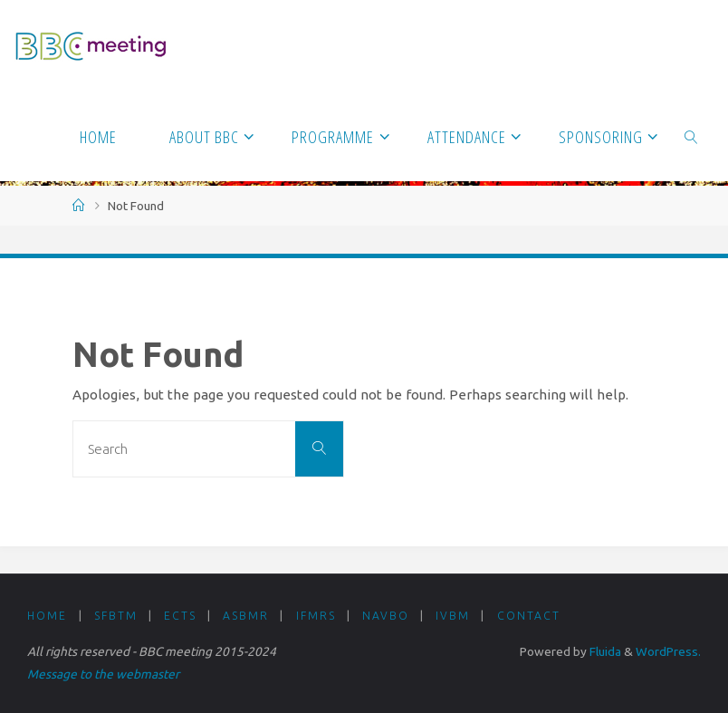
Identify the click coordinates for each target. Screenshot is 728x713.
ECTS (180, 616)
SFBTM (116, 616)
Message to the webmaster (103, 674)
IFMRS (316, 616)
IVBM (453, 616)
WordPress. (668, 651)
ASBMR (246, 616)
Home (47, 616)
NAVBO (386, 616)
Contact (529, 616)
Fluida (604, 651)
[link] (691, 136)
